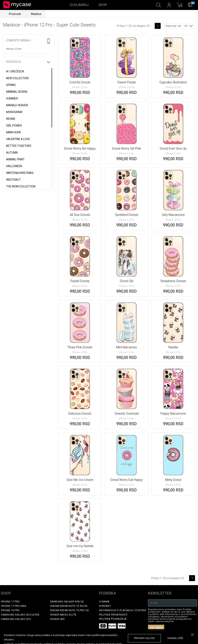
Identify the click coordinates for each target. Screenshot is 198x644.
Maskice (36, 14)
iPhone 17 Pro (10, 602)
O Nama (104, 602)
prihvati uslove (144, 638)
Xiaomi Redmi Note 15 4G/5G (69, 606)
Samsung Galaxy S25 (16, 619)
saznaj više (175, 638)
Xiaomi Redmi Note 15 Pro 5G (70, 610)
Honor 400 (57, 619)
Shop (103, 5)
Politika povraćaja (113, 619)
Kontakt (105, 606)
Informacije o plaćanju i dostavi (123, 610)
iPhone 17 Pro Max (14, 606)
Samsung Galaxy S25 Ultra (20, 615)
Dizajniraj (79, 5)
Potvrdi (156, 628)
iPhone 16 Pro (10, 610)
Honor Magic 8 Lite (63, 615)
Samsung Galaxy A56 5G (67, 602)
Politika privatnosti (113, 615)
